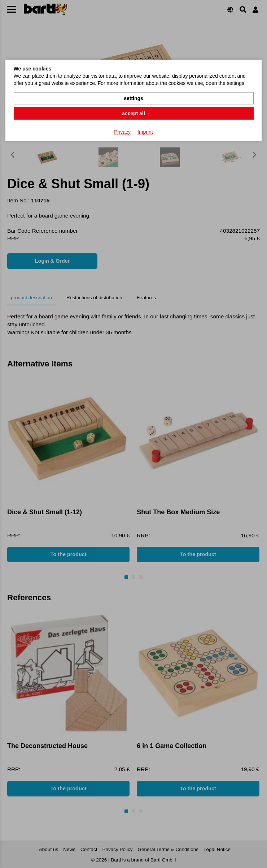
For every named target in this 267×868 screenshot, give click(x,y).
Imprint (145, 132)
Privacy (122, 132)
